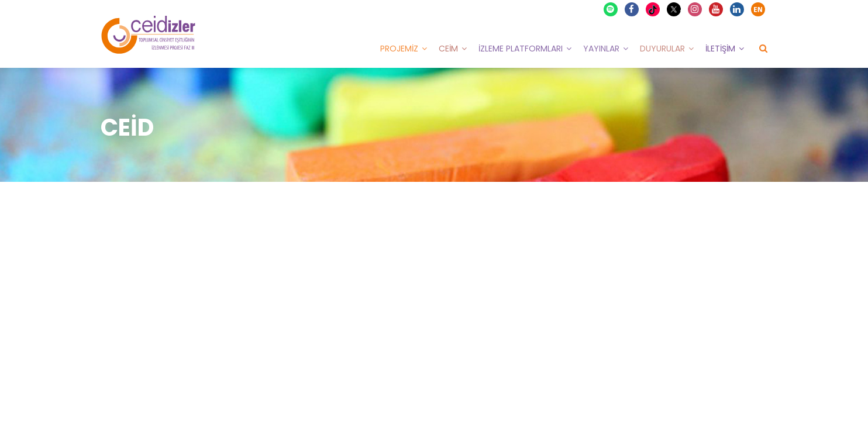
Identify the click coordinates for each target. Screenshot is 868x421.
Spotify (611, 10)
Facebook (632, 10)
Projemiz (399, 49)
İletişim (720, 49)
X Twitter (675, 8)
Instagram (695, 10)
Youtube (717, 10)
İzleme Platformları (521, 49)
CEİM (448, 49)
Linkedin (738, 10)
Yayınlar (601, 49)
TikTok (654, 9)
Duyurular (662, 49)
